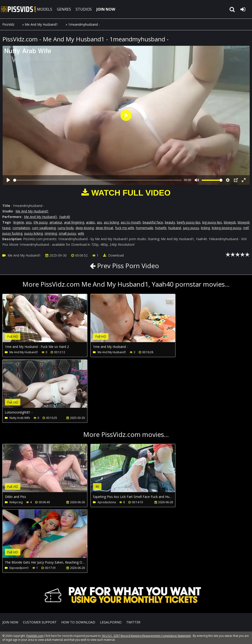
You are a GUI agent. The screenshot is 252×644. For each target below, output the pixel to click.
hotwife (161, 228)
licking (205, 228)
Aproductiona (107, 502)
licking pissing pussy (227, 228)
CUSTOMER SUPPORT (40, 622)
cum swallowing (44, 228)
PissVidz (8, 24)
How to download (78, 622)
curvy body (66, 228)
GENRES (64, 9)
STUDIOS (84, 9)
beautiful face (153, 222)
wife (81, 233)
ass (99, 222)
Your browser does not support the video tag (51, 321)
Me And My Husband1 (41, 24)
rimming (51, 233)
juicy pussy (191, 228)
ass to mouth (131, 222)
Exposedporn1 (19, 568)
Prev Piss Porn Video (127, 266)
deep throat (104, 228)
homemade (145, 228)
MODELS (45, 9)
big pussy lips (212, 222)
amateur (56, 222)
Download (113, 255)
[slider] (98, 180)
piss (29, 222)
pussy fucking (12, 233)
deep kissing (85, 228)
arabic (91, 222)
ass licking (111, 222)
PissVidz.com (18, 9)
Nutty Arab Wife (20, 418)
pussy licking (34, 233)
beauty (170, 222)
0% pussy (41, 222)
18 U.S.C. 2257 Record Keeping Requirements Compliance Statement (146, 636)
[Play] (8, 180)
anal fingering (74, 222)
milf (246, 228)
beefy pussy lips (189, 222)
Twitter (133, 622)
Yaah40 (65, 217)
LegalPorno (111, 622)
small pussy (67, 233)
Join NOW (10, 622)
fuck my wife (125, 228)
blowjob (230, 222)
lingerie (19, 222)
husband (175, 228)
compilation (21, 228)
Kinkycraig (16, 502)
